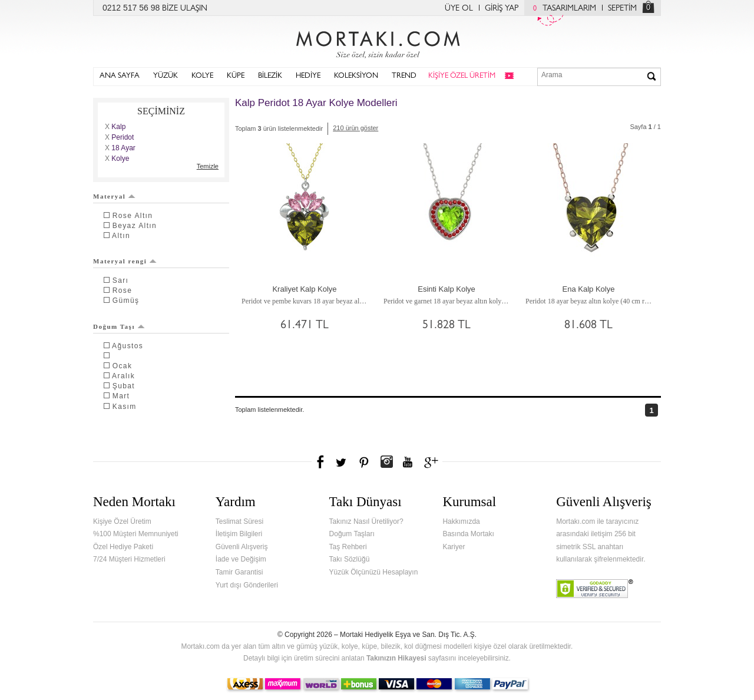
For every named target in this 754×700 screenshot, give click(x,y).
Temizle (208, 166)
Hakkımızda (461, 521)
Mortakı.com (377, 42)
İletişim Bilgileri (239, 534)
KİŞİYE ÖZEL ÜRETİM (462, 76)
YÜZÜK (166, 76)
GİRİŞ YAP (502, 9)
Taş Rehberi (348, 547)
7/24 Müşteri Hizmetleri (129, 559)
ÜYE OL (459, 9)
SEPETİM (622, 9)
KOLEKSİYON (356, 76)
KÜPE (236, 76)
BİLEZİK (270, 76)
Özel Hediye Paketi (123, 547)
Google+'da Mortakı (433, 462)
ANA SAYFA (120, 76)
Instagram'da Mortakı (386, 462)
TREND (404, 76)
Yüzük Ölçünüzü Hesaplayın (374, 572)
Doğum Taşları (352, 534)
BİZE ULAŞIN (185, 9)
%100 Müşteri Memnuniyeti (136, 534)
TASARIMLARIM (562, 9)
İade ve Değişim (241, 559)
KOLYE (202, 76)
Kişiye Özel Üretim (122, 521)
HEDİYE (308, 76)
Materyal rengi (125, 261)
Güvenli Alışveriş (242, 547)
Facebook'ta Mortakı (321, 462)
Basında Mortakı (468, 534)
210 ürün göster (355, 128)
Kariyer (454, 547)
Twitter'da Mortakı (342, 462)
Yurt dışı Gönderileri (247, 585)
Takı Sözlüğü (350, 559)
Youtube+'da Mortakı (408, 462)
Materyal (114, 196)
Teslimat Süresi (239, 521)
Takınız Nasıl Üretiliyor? (366, 521)
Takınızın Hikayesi (396, 658)
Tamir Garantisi (239, 572)
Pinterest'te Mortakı (363, 462)
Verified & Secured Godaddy (595, 589)
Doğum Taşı (119, 326)
